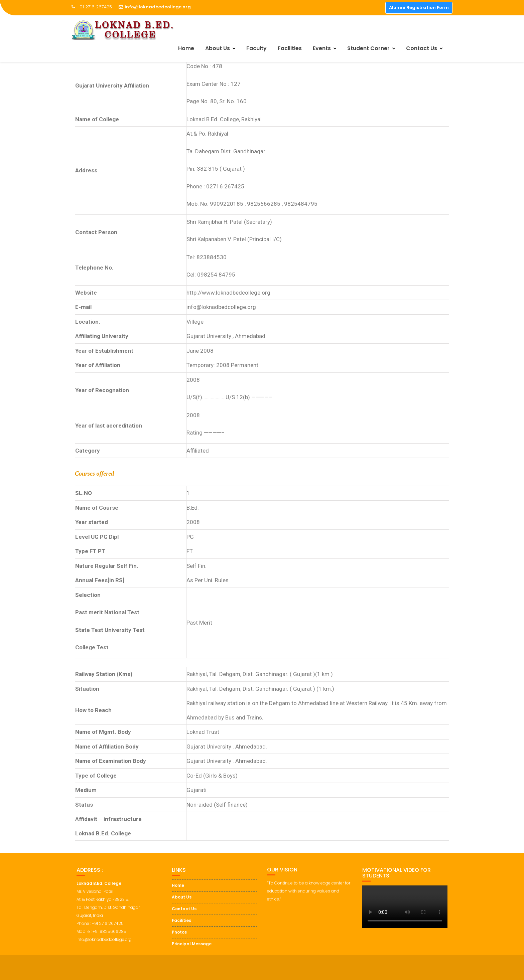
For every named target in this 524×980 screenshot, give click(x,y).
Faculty (256, 48)
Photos (179, 941)
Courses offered (94, 474)
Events (322, 48)
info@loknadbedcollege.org (155, 7)
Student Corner (368, 48)
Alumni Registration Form (419, 8)
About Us (218, 48)
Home (186, 48)
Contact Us (422, 48)
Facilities (290, 48)
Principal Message (192, 952)
